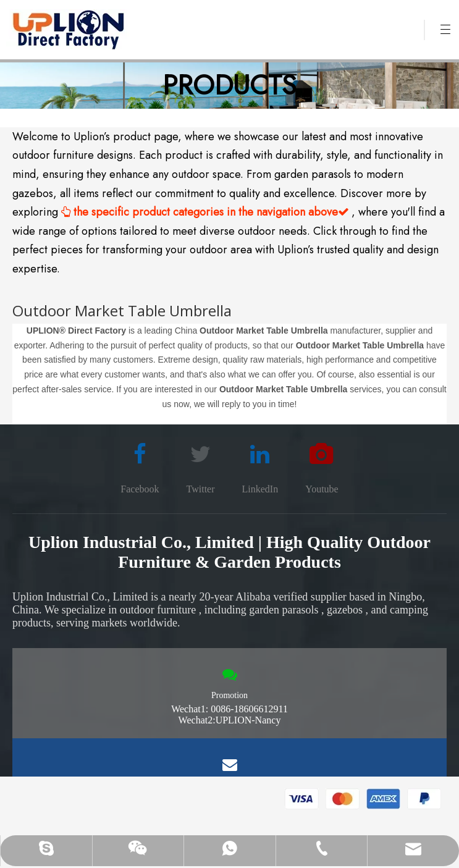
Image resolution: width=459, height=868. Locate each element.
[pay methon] (363, 799)
